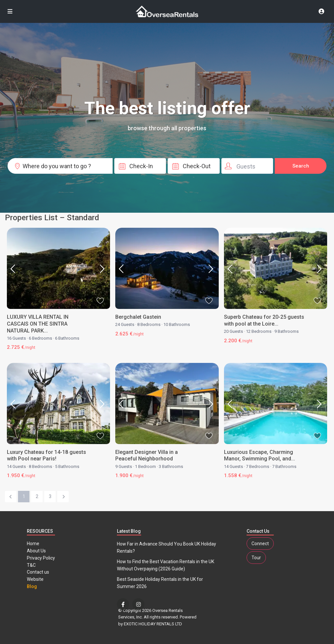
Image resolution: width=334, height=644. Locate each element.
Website (35, 579)
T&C (31, 565)
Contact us (38, 572)
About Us (36, 551)
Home (33, 544)
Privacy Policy (41, 558)
